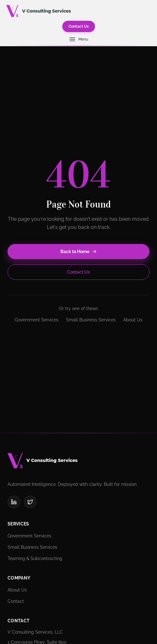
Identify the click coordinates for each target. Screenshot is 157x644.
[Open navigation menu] (78, 39)
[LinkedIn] (14, 502)
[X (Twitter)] (30, 502)
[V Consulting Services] (78, 461)
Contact (16, 601)
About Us (133, 320)
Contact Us (79, 26)
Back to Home (79, 252)
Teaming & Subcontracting (35, 558)
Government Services (37, 320)
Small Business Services (91, 320)
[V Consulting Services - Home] (12, 11)
